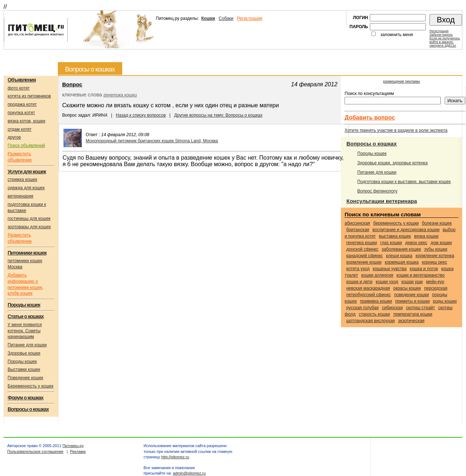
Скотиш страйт (420, 308)
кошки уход (387, 282)
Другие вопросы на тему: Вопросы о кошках (219, 115)
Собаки (226, 18)
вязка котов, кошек (26, 121)
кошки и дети (360, 282)
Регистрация (249, 18)
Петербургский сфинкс (369, 295)
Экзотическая (411, 321)
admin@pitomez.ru (189, 473)
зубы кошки (436, 249)
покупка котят (21, 113)
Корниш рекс (435, 262)
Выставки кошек (24, 369)
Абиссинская (357, 223)
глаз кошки (391, 243)
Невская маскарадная (368, 288)
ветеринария (20, 196)
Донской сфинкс (362, 249)
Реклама (78, 451)
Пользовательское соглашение (35, 451)
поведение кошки (411, 295)
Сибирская (392, 308)
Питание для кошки (27, 345)
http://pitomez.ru (175, 457)
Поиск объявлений (26, 146)
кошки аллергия (377, 275)
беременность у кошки (396, 223)
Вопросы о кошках (371, 144)
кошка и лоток (424, 269)
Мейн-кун (435, 282)
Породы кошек (22, 362)
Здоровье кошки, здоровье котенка (392, 163)
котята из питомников (29, 96)
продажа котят (22, 104)
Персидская (436, 288)
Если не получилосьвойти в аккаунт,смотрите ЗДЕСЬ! (445, 42)
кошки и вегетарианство (421, 275)
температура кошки (412, 314)
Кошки (208, 18)
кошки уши (412, 282)
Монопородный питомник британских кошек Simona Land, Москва (152, 141)
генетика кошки (120, 95)
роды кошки (445, 301)
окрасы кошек (407, 288)
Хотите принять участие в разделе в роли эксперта (396, 130)
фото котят (19, 88)
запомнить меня (397, 35)
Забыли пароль (441, 35)
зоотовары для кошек (29, 227)
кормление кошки (364, 262)
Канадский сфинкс (365, 256)
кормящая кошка (402, 262)
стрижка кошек (22, 179)
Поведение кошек (25, 378)
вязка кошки (426, 236)
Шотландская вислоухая (371, 321)
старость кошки (374, 314)
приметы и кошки (412, 301)
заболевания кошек (401, 249)
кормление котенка (435, 256)
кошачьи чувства (390, 269)
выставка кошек (395, 236)
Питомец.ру (73, 446)
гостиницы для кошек (29, 218)
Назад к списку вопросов (141, 115)
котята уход (358, 269)
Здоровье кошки (24, 353)
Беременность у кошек (31, 386)
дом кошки (441, 243)
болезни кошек (437, 223)
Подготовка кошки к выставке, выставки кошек (404, 182)
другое (14, 137)
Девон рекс (416, 243)
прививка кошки (376, 301)
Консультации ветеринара (382, 201)
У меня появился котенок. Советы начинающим (25, 331)
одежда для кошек (26, 188)
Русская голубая (363, 308)
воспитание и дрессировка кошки (406, 230)
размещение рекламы (402, 81)
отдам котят (20, 129)
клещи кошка (399, 256)
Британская (358, 230)
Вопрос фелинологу (377, 191)
